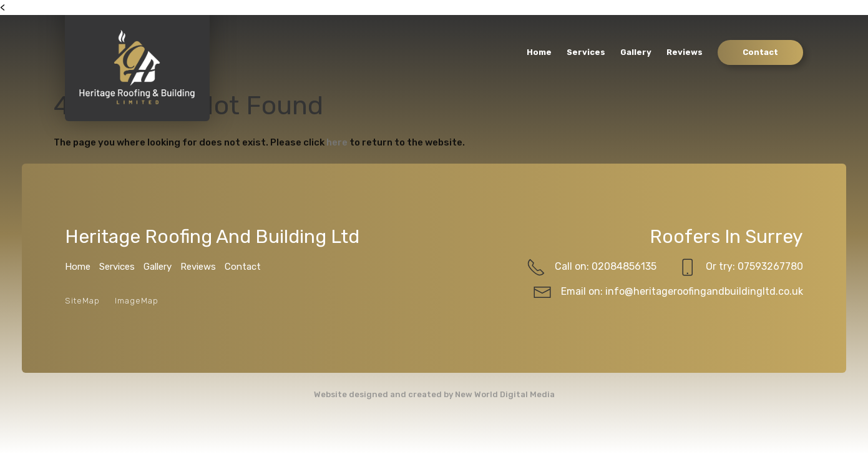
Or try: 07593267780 (740, 267)
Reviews (685, 52)
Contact (760, 52)
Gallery (636, 52)
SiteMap (82, 301)
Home (539, 52)
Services (586, 52)
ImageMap (137, 301)
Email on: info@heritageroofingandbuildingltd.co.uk (668, 292)
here (337, 142)
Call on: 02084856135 (592, 267)
